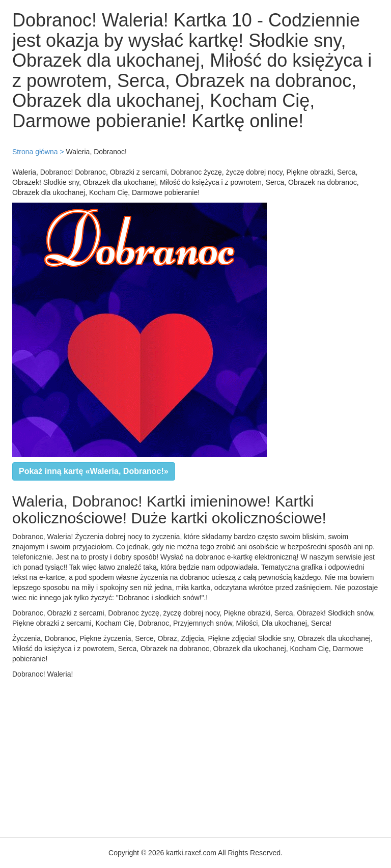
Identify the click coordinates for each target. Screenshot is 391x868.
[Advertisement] (195, 755)
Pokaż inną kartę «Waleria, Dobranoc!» (94, 471)
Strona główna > (38, 152)
